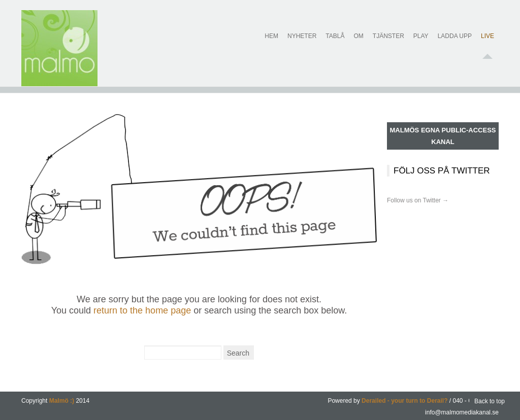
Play (421, 42)
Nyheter (302, 42)
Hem (271, 42)
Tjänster (388, 42)
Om (358, 42)
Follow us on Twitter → (418, 200)
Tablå (335, 42)
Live (487, 42)
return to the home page (142, 310)
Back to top (490, 401)
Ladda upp (455, 42)
